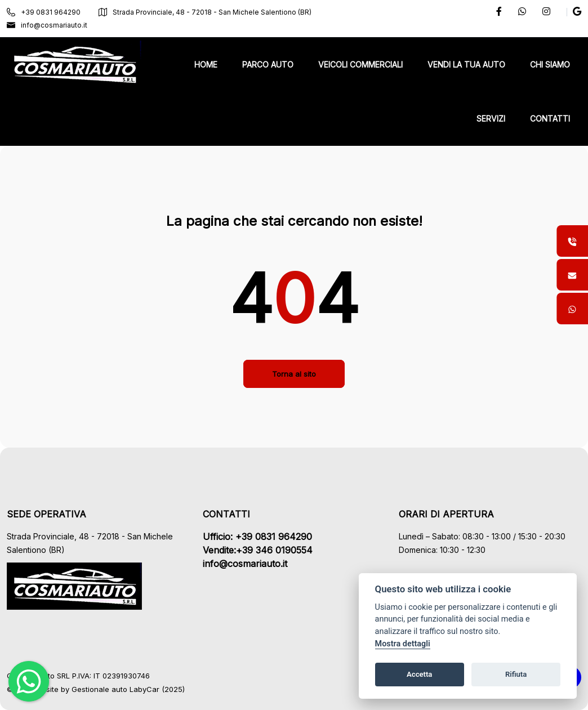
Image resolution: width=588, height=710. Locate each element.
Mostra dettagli (403, 644)
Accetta (419, 674)
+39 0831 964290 (44, 12)
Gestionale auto (99, 689)
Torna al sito (294, 374)
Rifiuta (516, 674)
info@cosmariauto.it (47, 25)
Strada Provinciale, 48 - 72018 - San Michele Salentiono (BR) (205, 12)
